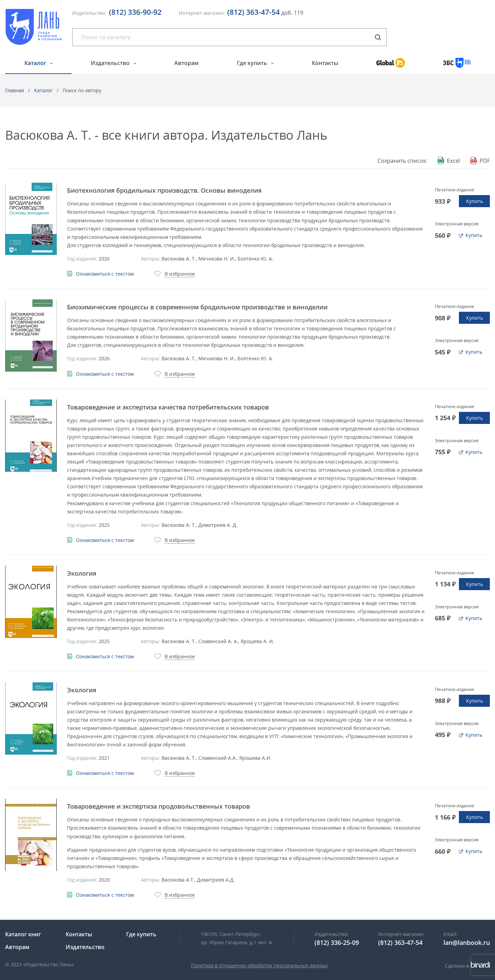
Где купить (253, 63)
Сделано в (467, 966)
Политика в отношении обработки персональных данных (259, 965)
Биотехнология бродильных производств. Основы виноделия (164, 190)
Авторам (186, 63)
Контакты (325, 63)
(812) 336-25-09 (337, 942)
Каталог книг (23, 934)
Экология (82, 573)
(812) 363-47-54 (254, 12)
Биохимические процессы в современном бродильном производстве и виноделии (197, 307)
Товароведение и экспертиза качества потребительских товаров (168, 407)
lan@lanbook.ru (467, 942)
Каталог (36, 63)
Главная (15, 90)
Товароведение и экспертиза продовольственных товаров (158, 806)
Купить (475, 201)
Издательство (111, 63)
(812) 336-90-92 (135, 12)
